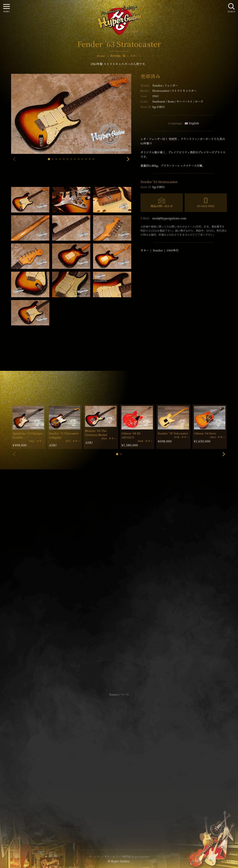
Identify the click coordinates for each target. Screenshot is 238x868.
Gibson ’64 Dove (205, 433)
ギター (145, 250)
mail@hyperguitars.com (169, 218)
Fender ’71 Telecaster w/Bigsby (64, 435)
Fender (165, 85)
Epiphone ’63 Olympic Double (28, 435)
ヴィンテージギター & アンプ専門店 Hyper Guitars (119, 857)
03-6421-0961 (206, 206)
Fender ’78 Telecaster (173, 433)
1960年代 (173, 250)
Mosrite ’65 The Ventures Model (96, 433)
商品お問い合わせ (162, 206)
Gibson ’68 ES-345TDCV (131, 435)
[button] (49, 159)
